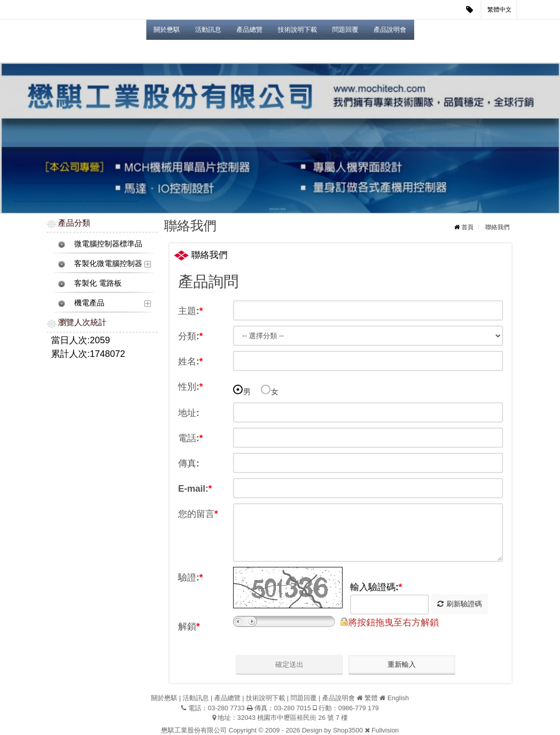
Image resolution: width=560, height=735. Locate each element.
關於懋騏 (167, 30)
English (398, 698)
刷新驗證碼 (460, 604)
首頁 (468, 227)
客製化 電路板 (98, 283)
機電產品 (89, 303)
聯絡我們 (497, 227)
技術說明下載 (298, 30)
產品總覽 (250, 30)
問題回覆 (346, 30)
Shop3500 (348, 730)
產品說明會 (390, 30)
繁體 (371, 698)
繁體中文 (499, 10)
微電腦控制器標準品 (108, 244)
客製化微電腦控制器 (108, 263)
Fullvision (385, 730)
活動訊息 (208, 30)
